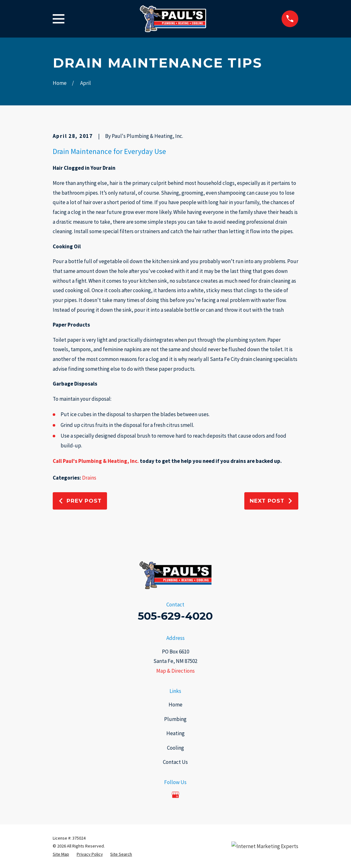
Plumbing (175, 719)
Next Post (271, 501)
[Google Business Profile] (175, 795)
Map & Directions (175, 671)
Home (175, 705)
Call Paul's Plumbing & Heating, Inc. (96, 461)
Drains (89, 478)
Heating (175, 733)
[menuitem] (61, 854)
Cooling (175, 748)
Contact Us (175, 762)
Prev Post (80, 501)
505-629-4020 (175, 616)
